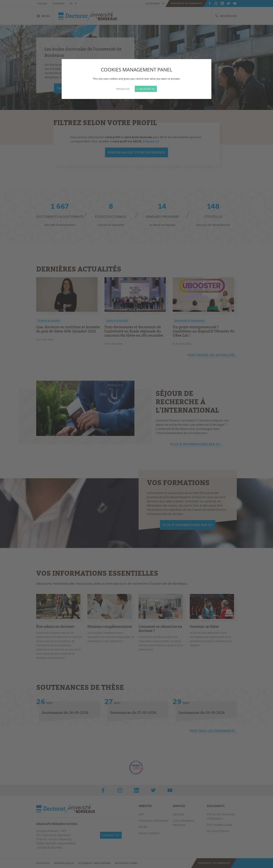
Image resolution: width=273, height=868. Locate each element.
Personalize (123, 89)
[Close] (136, 434)
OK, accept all (146, 89)
